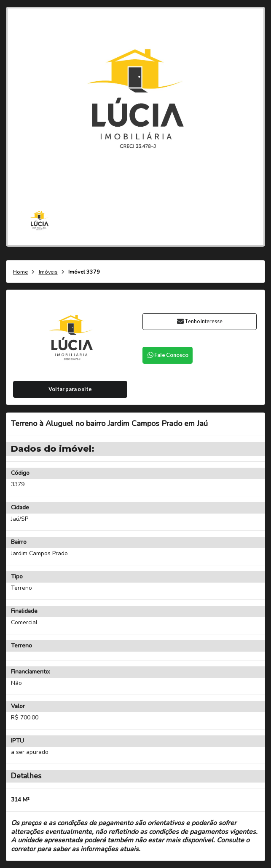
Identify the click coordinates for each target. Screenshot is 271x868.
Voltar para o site (70, 389)
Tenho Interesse (200, 321)
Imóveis (48, 272)
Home (20, 272)
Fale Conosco (167, 355)
